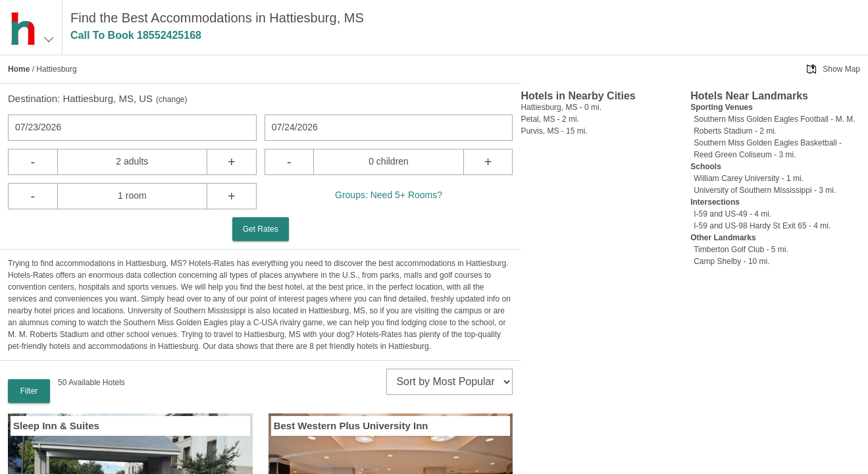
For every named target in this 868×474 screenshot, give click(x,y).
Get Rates (261, 229)
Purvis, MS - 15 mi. (554, 131)
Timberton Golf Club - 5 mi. (741, 250)
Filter (29, 391)
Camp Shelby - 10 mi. (731, 261)
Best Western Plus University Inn (351, 426)
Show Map (841, 69)
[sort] (449, 382)
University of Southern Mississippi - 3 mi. (765, 190)
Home (19, 69)
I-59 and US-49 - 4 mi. (732, 214)
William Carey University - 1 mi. (749, 178)
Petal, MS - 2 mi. (550, 119)
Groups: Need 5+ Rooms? (389, 195)
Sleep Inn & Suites (56, 426)
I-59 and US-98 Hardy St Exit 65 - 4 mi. (762, 226)
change (171, 99)
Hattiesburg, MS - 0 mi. (561, 107)
